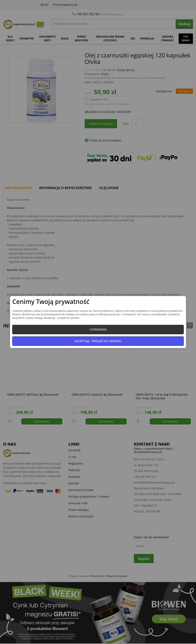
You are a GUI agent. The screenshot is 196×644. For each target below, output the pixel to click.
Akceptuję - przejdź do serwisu (98, 341)
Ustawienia (98, 329)
